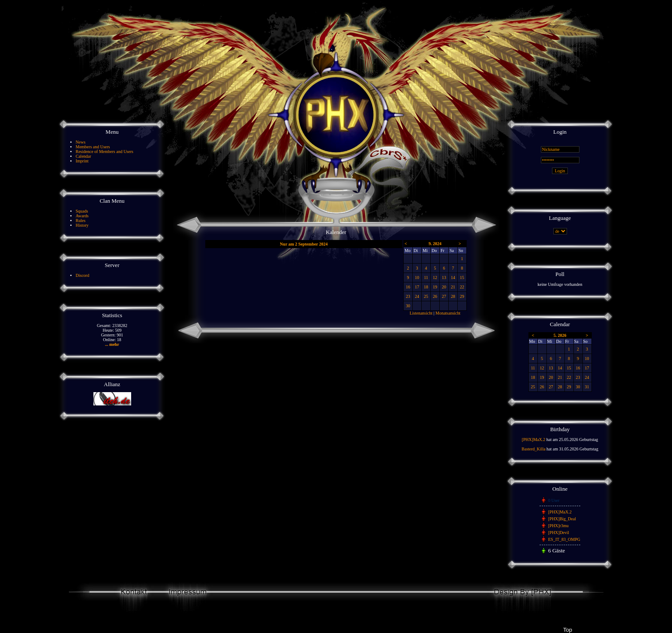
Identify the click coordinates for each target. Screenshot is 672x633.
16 (408, 287)
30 (408, 306)
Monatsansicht (448, 313)
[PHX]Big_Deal (562, 519)
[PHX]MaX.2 (533, 439)
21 (453, 287)
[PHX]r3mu (558, 526)
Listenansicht (421, 313)
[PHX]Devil (559, 532)
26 (435, 296)
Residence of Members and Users (105, 151)
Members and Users (93, 147)
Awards (82, 216)
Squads (82, 211)
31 (587, 387)
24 (417, 296)
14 (453, 277)
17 (417, 287)
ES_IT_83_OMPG (564, 539)
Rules (81, 220)
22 (462, 287)
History (82, 225)
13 (444, 277)
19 (435, 287)
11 (426, 277)
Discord (83, 275)
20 (444, 287)
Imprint (82, 161)
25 (426, 296)
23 (408, 296)
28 (453, 296)
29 (462, 296)
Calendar (84, 156)
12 (435, 277)
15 (462, 277)
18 (426, 287)
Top (567, 630)
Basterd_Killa (534, 449)
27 (444, 296)
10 (417, 277)
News (81, 142)
